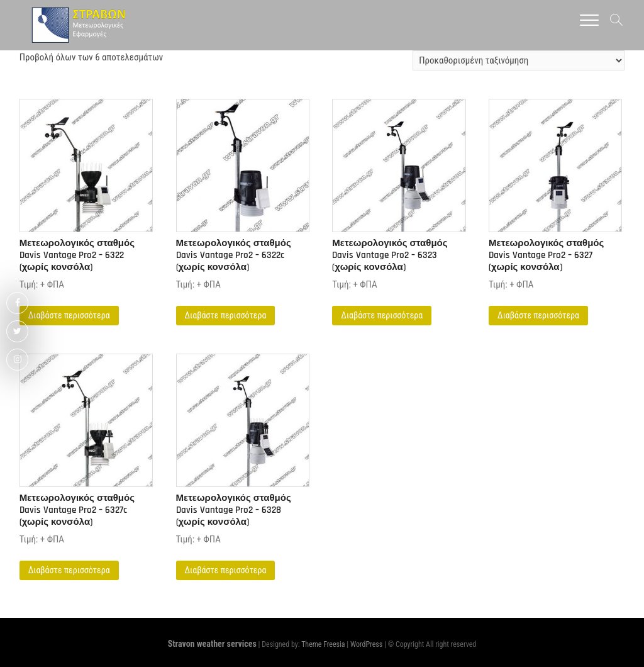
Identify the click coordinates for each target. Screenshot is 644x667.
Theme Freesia (323, 644)
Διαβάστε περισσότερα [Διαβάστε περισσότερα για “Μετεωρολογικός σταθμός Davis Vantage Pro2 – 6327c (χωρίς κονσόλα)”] (69, 570)
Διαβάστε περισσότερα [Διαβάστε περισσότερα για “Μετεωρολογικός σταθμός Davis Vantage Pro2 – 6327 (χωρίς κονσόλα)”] (538, 315)
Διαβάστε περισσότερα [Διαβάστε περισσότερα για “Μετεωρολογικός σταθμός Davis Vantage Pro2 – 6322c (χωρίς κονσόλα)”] (226, 315)
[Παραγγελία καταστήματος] (519, 60)
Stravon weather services (212, 644)
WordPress (366, 644)
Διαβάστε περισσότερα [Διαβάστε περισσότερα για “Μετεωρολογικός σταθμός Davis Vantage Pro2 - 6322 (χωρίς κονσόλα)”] (69, 315)
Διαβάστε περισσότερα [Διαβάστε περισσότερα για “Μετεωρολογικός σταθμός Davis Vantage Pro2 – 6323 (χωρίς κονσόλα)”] (382, 315)
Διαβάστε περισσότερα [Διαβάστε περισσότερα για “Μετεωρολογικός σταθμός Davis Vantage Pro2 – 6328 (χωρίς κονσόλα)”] (226, 570)
